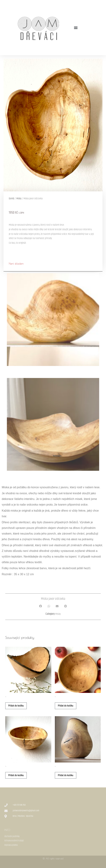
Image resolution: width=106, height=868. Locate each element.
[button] (76, 27)
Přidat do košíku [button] (16, 706)
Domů (12, 199)
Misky (19, 199)
